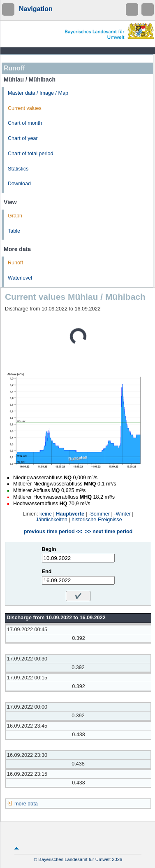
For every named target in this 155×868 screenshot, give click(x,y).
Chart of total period (31, 154)
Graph (15, 216)
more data (26, 804)
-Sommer (99, 514)
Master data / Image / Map (38, 93)
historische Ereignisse (97, 520)
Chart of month (25, 123)
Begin (49, 549)
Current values (25, 108)
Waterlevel (20, 278)
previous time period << (53, 532)
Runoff (15, 263)
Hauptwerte (70, 514)
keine (46, 514)
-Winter (122, 514)
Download (19, 184)
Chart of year (23, 138)
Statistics (18, 169)
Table (14, 231)
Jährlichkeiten (52, 520)
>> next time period (109, 532)
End (47, 572)
